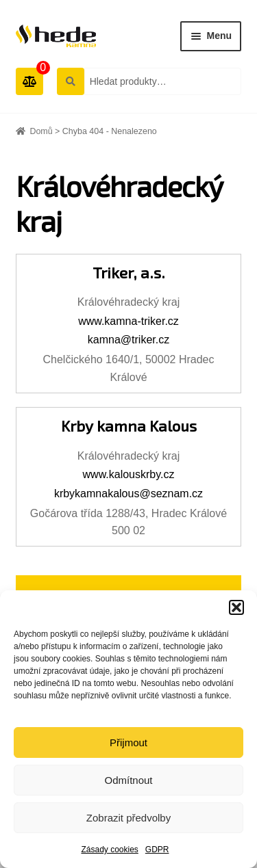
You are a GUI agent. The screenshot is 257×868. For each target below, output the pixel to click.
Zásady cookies (109, 850)
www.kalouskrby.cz (129, 474)
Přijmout (128, 742)
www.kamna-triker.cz (128, 321)
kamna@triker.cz (128, 340)
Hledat (70, 81)
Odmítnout (128, 780)
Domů (41, 131)
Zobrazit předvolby (128, 818)
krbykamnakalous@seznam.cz (128, 494)
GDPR (157, 850)
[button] (236, 607)
